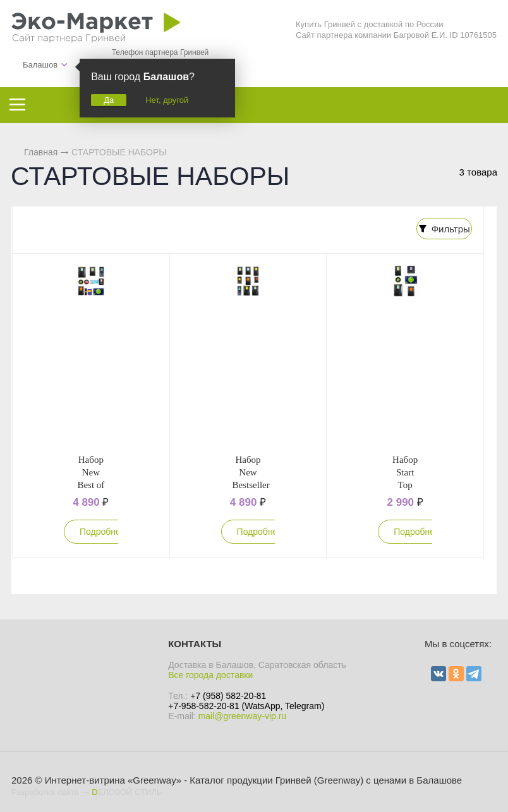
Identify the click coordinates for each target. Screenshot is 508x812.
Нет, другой (167, 100)
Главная (41, 152)
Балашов (40, 65)
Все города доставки (210, 673)
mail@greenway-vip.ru (242, 714)
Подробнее (103, 530)
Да (109, 100)
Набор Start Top (405, 470)
